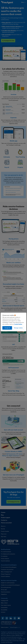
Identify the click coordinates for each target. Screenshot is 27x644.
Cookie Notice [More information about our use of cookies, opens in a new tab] (18, 324)
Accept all (7, 328)
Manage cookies (18, 328)
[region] (13, 322)
